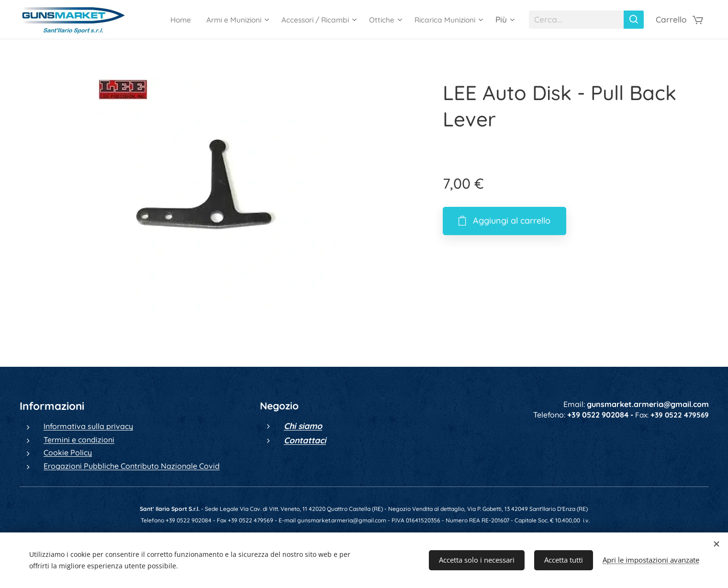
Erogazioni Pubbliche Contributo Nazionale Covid (132, 466)
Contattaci (304, 440)
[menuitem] (161, 20)
